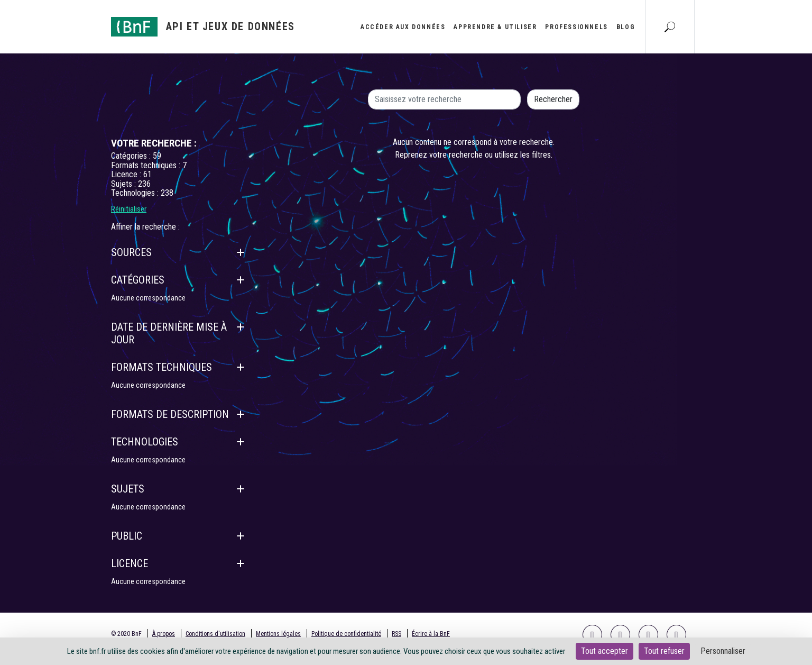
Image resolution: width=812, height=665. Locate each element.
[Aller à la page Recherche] (670, 26)
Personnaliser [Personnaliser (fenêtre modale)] (723, 651)
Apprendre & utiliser (495, 27)
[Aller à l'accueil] (203, 27)
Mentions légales (278, 634)
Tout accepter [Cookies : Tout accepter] (605, 651)
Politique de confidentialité (346, 634)
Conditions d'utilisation (215, 634)
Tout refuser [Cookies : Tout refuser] (664, 651)
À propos (164, 634)
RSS (396, 634)
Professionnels (576, 27)
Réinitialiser (129, 209)
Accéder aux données (403, 27)
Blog (626, 27)
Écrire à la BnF (431, 634)
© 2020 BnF (126, 634)
